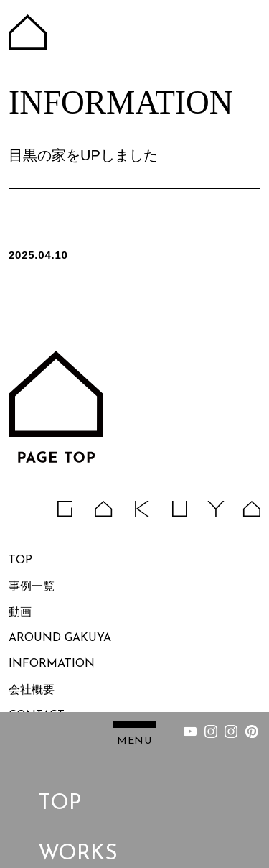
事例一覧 (32, 587)
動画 (20, 613)
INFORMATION (52, 665)
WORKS (78, 831)
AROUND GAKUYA (60, 639)
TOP (60, 781)
